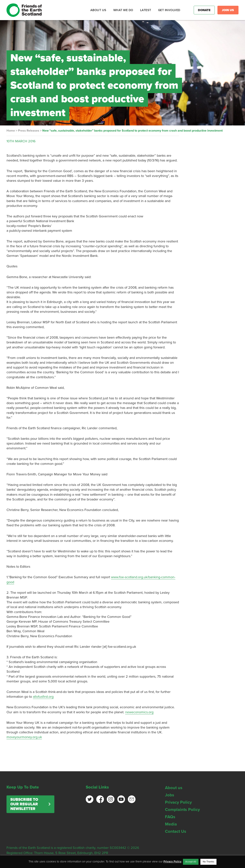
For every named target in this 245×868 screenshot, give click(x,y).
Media (171, 824)
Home (11, 131)
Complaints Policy (182, 810)
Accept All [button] (191, 862)
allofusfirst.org (43, 697)
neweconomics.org (139, 712)
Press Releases (29, 131)
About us (174, 788)
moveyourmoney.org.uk (24, 737)
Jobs (170, 795)
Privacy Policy (178, 802)
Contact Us (176, 831)
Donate (204, 10)
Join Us (228, 10)
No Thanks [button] (208, 862)
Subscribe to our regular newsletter (24, 804)
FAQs (170, 817)
